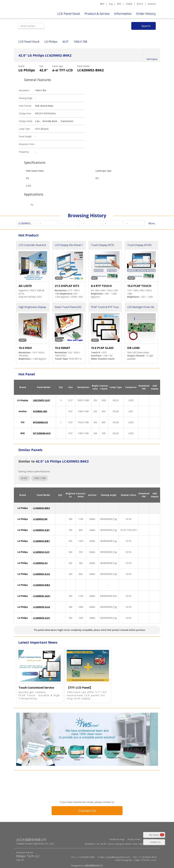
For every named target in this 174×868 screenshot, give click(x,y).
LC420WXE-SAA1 (42, 596)
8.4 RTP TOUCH (101, 286)
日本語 (129, 4)
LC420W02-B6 (40, 519)
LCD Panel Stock (69, 14)
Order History (146, 14)
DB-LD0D (133, 348)
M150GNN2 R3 (40, 422)
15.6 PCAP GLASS (102, 348)
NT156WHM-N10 (42, 433)
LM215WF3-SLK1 (42, 400)
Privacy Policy (134, 839)
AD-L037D (25, 286)
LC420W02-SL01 (41, 552)
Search (146, 26)
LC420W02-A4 (40, 563)
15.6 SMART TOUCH (63, 348)
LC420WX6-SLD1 (42, 618)
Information (123, 14)
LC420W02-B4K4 (41, 585)
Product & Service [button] (97, 14)
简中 (119, 4)
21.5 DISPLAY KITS (67, 286)
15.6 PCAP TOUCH (139, 286)
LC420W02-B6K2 (41, 508)
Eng (111, 4)
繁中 (102, 4)
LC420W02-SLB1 (41, 530)
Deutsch (152, 4)
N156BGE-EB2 (40, 411)
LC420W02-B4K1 (41, 541)
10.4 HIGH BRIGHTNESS (27, 348)
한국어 (140, 4)
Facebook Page (117, 839)
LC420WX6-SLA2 (42, 607)
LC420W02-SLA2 (41, 574)
